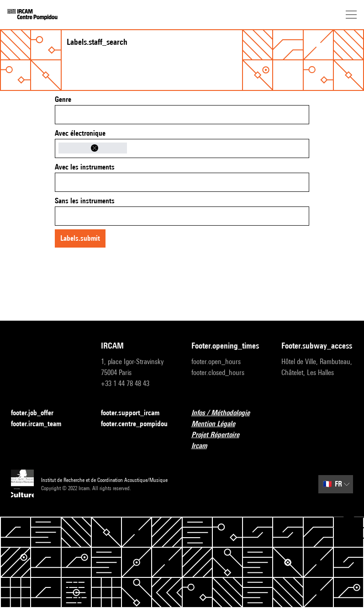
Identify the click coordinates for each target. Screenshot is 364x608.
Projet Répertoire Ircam (227, 440)
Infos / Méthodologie (226, 413)
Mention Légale (219, 424)
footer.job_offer (38, 413)
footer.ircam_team (42, 424)
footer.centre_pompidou (137, 424)
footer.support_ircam (136, 413)
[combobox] (182, 115)
